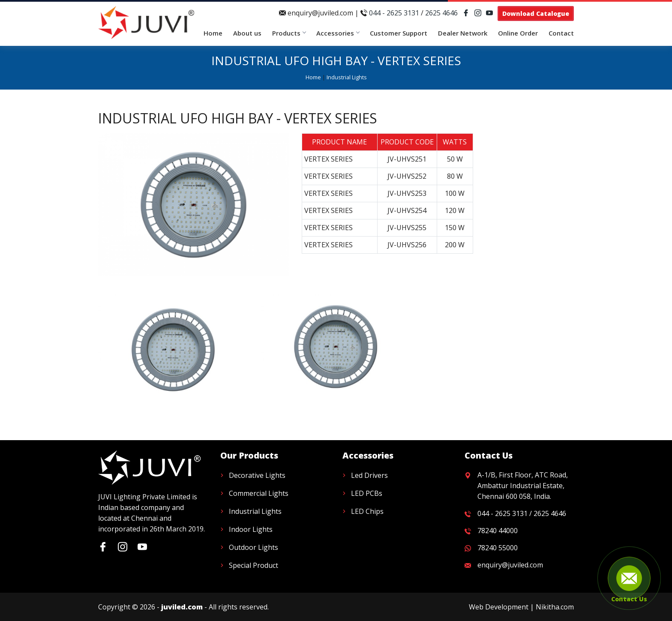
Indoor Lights (251, 529)
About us (247, 33)
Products (289, 33)
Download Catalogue (536, 13)
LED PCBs (367, 493)
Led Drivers (369, 475)
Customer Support (399, 33)
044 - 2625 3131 (394, 13)
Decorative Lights (257, 475)
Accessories (338, 33)
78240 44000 (498, 531)
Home (213, 33)
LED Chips (367, 511)
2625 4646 (441, 13)
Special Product (253, 565)
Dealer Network (463, 33)
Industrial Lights (347, 77)
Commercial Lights (259, 493)
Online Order (518, 33)
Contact (561, 33)
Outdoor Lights (253, 547)
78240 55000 (498, 548)
